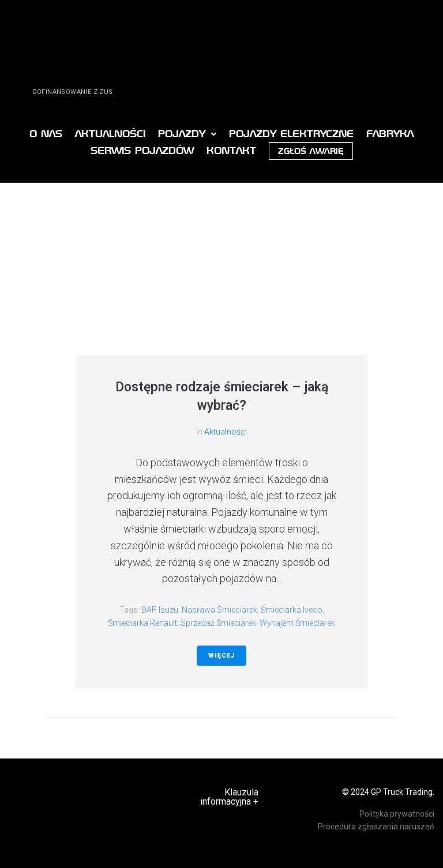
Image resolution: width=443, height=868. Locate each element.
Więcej (221, 656)
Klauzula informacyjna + (229, 797)
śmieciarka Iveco (292, 610)
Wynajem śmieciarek (297, 623)
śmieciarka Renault (142, 623)
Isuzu (168, 610)
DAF (148, 610)
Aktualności (226, 432)
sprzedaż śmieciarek (218, 623)
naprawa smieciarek (219, 610)
